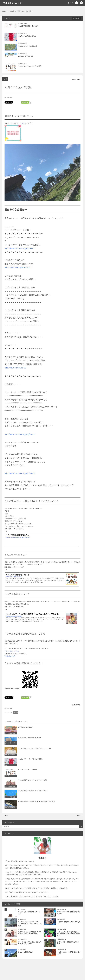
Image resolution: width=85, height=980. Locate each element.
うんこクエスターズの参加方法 (28, 46)
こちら (23, 123)
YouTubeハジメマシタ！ (26, 56)
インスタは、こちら (12, 651)
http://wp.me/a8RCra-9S (15, 368)
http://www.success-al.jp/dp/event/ (20, 248)
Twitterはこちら (10, 656)
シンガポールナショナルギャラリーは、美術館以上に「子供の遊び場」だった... (30, 924)
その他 (5, 79)
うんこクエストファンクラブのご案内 (30, 66)
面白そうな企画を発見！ (26, 952)
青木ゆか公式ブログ (13, 3)
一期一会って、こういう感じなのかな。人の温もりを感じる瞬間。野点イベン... (69, 934)
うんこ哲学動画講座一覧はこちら (28, 26)
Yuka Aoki (9, 97)
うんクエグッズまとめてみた (27, 36)
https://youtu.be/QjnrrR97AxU (18, 268)
